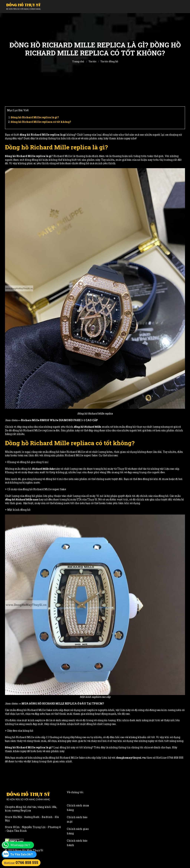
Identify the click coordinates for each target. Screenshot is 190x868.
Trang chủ (78, 61)
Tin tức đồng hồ (109, 61)
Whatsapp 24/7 (20, 845)
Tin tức (92, 61)
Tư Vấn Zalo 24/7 (22, 854)
